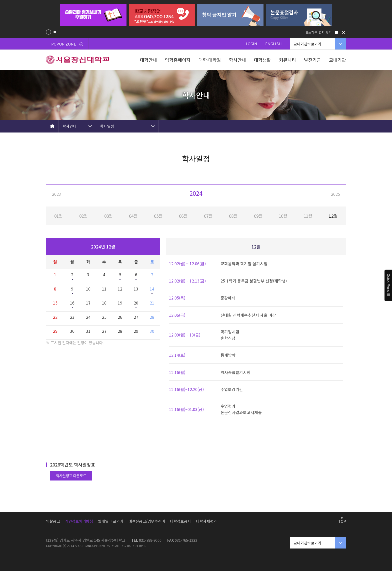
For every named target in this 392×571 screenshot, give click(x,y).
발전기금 (312, 60)
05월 (158, 216)
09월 (258, 216)
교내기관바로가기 (307, 44)
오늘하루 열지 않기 (318, 32)
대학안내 (148, 60)
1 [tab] (55, 32)
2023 (56, 194)
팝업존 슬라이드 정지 (48, 32)
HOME (52, 126)
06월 (183, 216)
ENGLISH (273, 44)
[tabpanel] (93, 15)
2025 (335, 194)
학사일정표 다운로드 (71, 476)
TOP (342, 521)
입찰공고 (53, 521)
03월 (108, 216)
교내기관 (337, 60)
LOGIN (251, 44)
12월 (333, 216)
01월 (58, 216)
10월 (283, 216)
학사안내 (237, 60)
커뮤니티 (287, 60)
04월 (133, 216)
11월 (308, 216)
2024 (196, 193)
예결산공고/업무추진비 (147, 521)
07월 (208, 216)
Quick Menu (388, 285)
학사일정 (107, 126)
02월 (83, 216)
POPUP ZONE (67, 44)
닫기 (343, 32)
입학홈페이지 (178, 60)
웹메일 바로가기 (111, 521)
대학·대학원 (210, 60)
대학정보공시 (180, 521)
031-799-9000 (150, 540)
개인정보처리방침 (79, 521)
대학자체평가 (206, 521)
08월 (233, 216)
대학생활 (262, 60)
